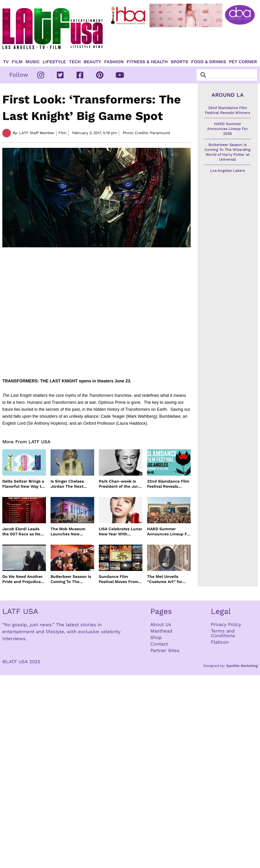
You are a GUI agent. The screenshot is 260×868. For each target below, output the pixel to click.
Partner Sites (165, 650)
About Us (161, 624)
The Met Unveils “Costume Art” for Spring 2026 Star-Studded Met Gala (165, 579)
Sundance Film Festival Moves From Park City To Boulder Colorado (119, 579)
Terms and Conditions (223, 633)
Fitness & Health (147, 62)
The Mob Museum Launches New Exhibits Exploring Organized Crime (68, 532)
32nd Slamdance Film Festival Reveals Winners (168, 484)
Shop (156, 637)
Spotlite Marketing (242, 666)
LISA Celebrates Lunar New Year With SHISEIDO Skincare (120, 532)
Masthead (161, 631)
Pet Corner (243, 62)
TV (6, 62)
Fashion (114, 62)
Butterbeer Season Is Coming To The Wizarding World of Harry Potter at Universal (71, 579)
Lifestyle (54, 62)
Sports (179, 62)
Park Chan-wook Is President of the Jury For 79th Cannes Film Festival (119, 484)
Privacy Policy (226, 624)
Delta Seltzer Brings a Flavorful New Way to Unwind (23, 484)
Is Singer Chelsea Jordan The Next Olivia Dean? (67, 484)
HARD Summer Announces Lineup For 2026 (169, 532)
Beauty (92, 62)
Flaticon (220, 642)
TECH (75, 62)
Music (33, 62)
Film (17, 62)
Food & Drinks (209, 62)
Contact (159, 644)
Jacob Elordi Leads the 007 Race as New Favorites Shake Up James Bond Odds (23, 532)
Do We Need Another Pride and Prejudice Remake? (22, 579)
